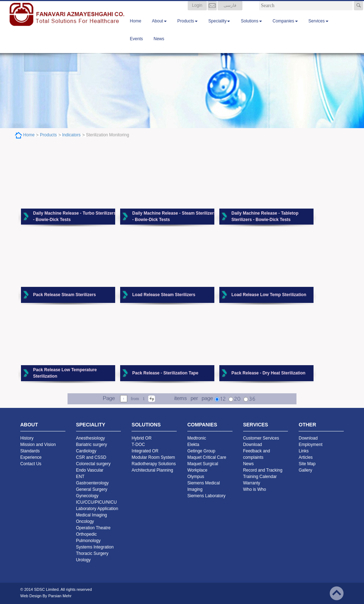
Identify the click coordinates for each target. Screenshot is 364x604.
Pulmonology (88, 541)
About (159, 28)
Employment (311, 445)
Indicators (71, 135)
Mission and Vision (38, 445)
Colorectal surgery (93, 464)
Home (135, 28)
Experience (31, 457)
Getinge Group (201, 451)
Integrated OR (145, 451)
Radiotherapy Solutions (154, 464)
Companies (285, 28)
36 (252, 399)
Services (318, 28)
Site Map (307, 464)
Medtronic (197, 438)
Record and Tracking (263, 470)
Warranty (252, 483)
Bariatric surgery (92, 445)
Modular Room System (153, 457)
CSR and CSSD (91, 457)
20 (237, 399)
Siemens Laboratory (206, 496)
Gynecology (87, 496)
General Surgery (92, 489)
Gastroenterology (92, 483)
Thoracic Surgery (92, 553)
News (159, 46)
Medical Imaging (92, 515)
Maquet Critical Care (207, 457)
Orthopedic (87, 534)
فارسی (230, 12)
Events (136, 46)
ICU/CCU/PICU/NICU (97, 502)
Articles (306, 457)
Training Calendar (260, 477)
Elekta (193, 445)
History (27, 438)
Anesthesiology (90, 438)
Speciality (219, 28)
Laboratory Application (97, 509)
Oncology (85, 521)
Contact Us (31, 464)
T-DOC (138, 445)
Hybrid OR (141, 438)
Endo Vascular (90, 470)
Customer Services (261, 438)
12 (223, 399)
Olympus (196, 477)
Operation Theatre (93, 528)
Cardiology (86, 451)
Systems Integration (95, 547)
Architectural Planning (152, 470)
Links (304, 451)
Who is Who (255, 489)
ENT (80, 477)
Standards (30, 451)
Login (197, 12)
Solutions (251, 28)
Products (188, 28)
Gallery (305, 470)
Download (253, 445)
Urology (83, 560)
